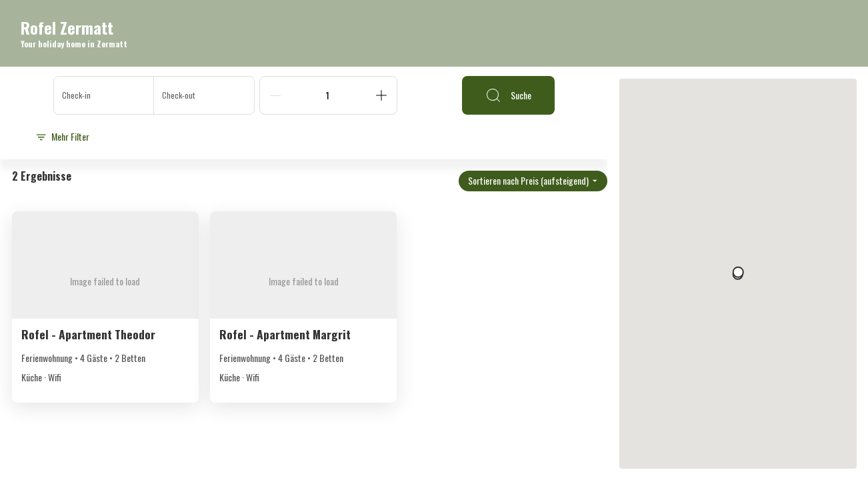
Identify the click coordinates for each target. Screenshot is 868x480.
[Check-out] (204, 95)
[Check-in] (104, 95)
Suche (508, 95)
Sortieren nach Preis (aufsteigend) (533, 180)
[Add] (381, 95)
